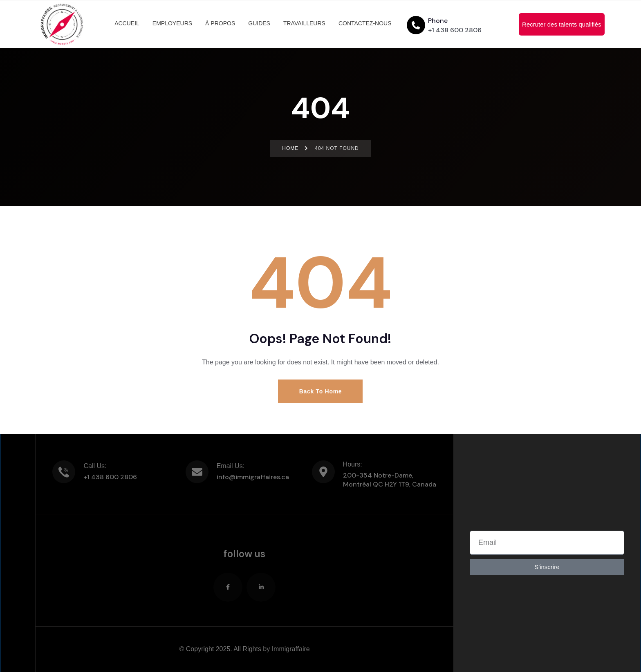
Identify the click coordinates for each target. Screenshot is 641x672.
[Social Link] (228, 587)
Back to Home (321, 391)
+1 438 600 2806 (455, 30)
